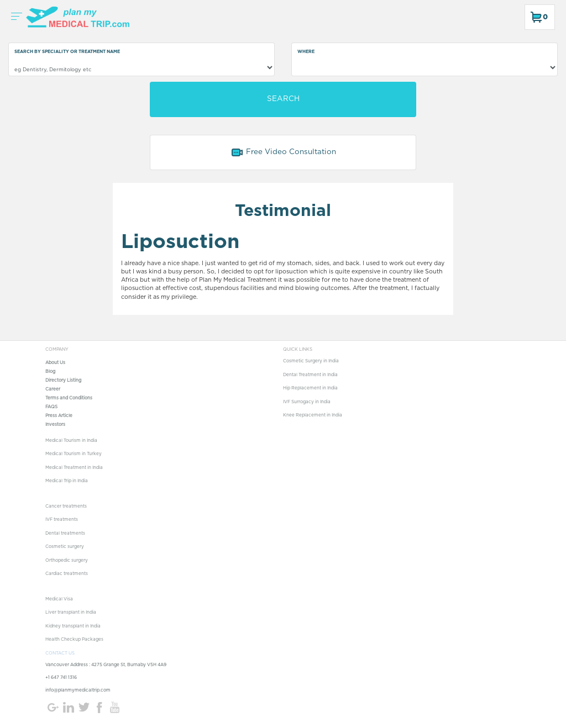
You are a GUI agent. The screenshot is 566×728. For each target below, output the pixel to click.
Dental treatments (65, 534)
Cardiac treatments (67, 574)
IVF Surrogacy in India (307, 402)
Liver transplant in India (71, 613)
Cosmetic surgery (65, 547)
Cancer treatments (66, 507)
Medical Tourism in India (71, 441)
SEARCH (283, 99)
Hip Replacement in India (310, 388)
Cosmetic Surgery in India (311, 361)
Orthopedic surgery (67, 561)
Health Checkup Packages (74, 640)
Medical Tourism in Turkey (74, 454)
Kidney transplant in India (73, 626)
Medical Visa (59, 599)
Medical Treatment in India (74, 468)
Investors (55, 425)
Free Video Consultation (283, 152)
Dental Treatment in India (310, 375)
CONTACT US (60, 653)
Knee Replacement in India (313, 415)
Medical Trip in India (67, 481)
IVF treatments (62, 520)
